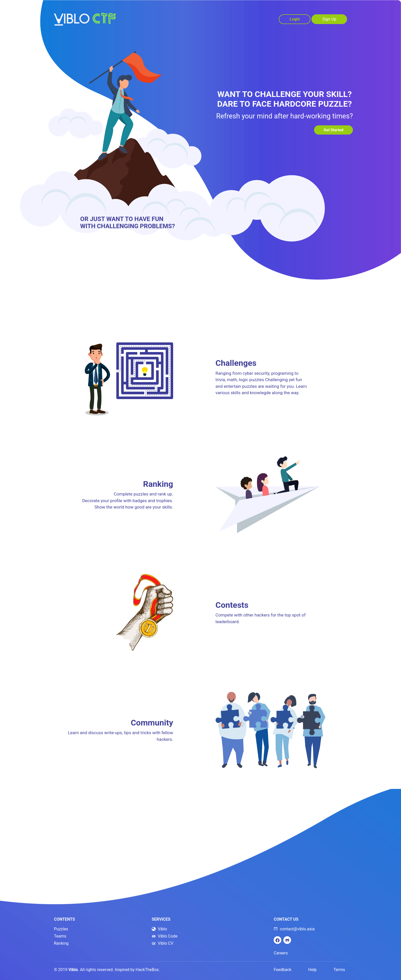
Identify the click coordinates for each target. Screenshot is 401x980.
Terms (339, 970)
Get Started (332, 130)
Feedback (283, 970)
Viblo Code (165, 936)
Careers (281, 953)
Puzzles (61, 929)
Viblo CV (163, 943)
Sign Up (329, 19)
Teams (60, 936)
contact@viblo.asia (294, 929)
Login (295, 19)
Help (312, 970)
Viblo (159, 929)
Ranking (61, 943)
